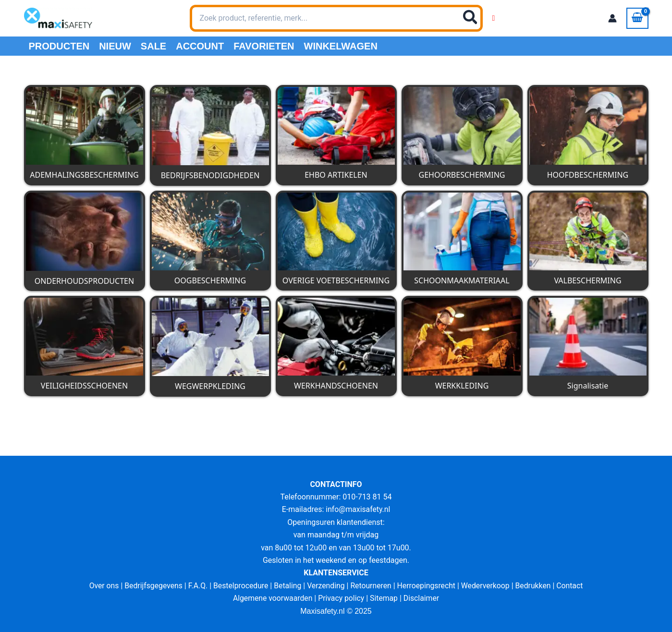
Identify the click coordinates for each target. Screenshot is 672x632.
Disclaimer (422, 598)
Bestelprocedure (239, 586)
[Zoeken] (471, 18)
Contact (573, 586)
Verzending (326, 586)
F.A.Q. (196, 586)
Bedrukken (536, 586)
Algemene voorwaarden (272, 598)
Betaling (287, 586)
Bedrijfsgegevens (151, 586)
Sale (153, 46)
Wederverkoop (487, 586)
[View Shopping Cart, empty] (637, 18)
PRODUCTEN (59, 46)
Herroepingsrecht (427, 586)
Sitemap (385, 598)
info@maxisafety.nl (358, 509)
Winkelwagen (341, 46)
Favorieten (264, 46)
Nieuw (115, 46)
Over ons (101, 586)
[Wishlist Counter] (494, 18)
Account (200, 46)
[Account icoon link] (612, 18)
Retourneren (372, 586)
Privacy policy (342, 598)
